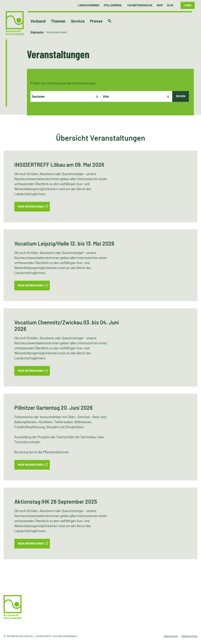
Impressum (171, 636)
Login (188, 5)
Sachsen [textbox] (38, 96)
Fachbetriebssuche (140, 5)
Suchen (181, 96)
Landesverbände (89, 5)
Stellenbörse (113, 5)
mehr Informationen (31, 207)
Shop (160, 5)
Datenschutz (189, 636)
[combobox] (66, 96)
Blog (170, 5)
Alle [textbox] (106, 96)
